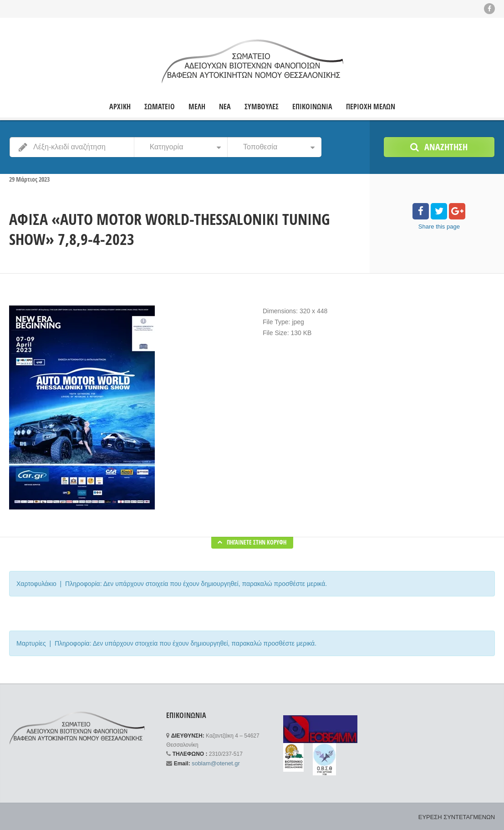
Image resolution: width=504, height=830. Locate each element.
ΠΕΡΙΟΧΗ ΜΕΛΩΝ (371, 106)
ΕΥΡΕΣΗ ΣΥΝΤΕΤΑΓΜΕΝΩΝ (459, 816)
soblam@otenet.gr (214, 763)
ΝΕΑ (225, 106)
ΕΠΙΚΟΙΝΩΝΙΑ (312, 106)
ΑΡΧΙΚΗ (120, 106)
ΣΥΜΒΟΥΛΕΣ (262, 106)
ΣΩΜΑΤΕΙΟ (160, 106)
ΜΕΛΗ (197, 106)
